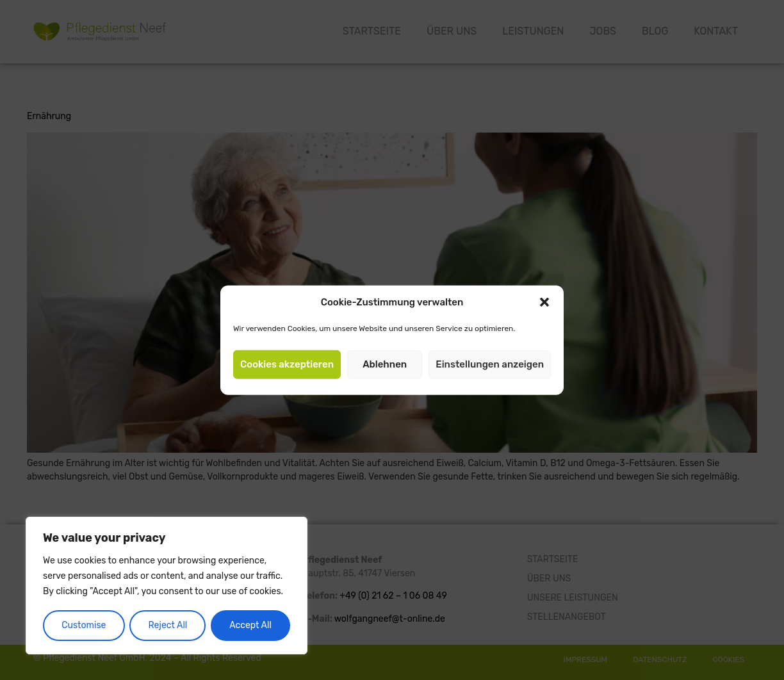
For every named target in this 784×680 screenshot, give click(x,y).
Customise (84, 625)
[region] (167, 586)
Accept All (250, 625)
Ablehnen (385, 364)
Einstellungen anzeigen (490, 364)
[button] (544, 302)
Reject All (167, 625)
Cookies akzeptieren (287, 364)
